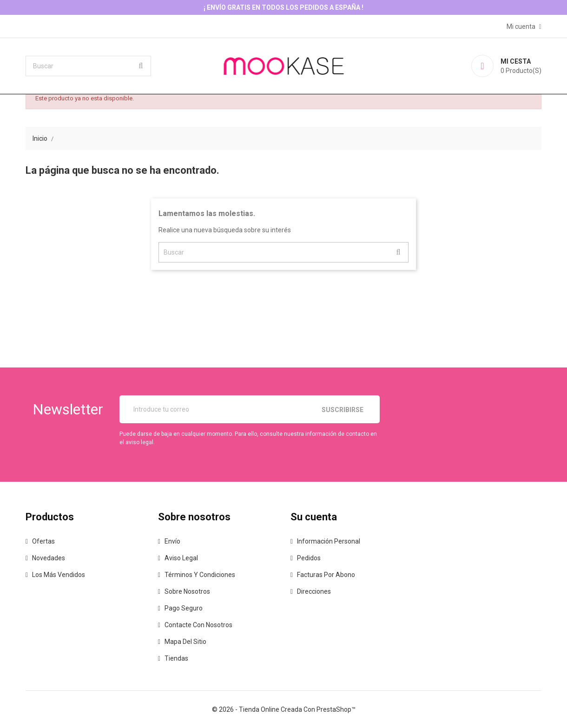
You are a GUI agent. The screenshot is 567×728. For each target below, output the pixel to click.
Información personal (329, 541)
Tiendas (176, 658)
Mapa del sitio (185, 642)
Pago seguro (184, 608)
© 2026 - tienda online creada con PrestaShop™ (284, 709)
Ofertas (43, 541)
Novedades (49, 558)
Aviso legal (181, 558)
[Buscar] (88, 66)
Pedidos (309, 558)
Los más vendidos (59, 575)
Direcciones (314, 591)
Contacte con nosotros (198, 625)
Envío (172, 541)
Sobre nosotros (187, 591)
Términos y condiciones (200, 575)
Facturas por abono (326, 575)
